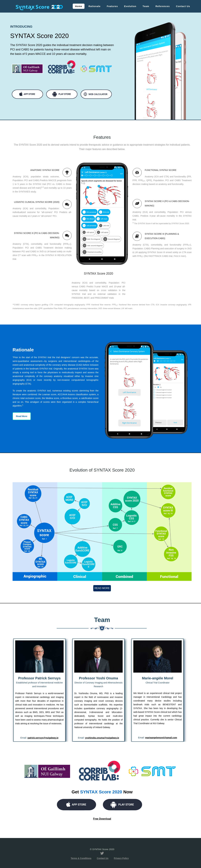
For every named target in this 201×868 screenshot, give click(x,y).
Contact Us (183, 6)
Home (79, 6)
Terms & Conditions (81, 858)
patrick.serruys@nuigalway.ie (43, 738)
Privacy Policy (121, 858)
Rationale (94, 6)
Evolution (130, 6)
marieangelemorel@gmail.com (161, 738)
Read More (22, 416)
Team (146, 6)
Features (112, 6)
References (163, 6)
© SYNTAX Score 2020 (102, 849)
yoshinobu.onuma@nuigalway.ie (102, 738)
